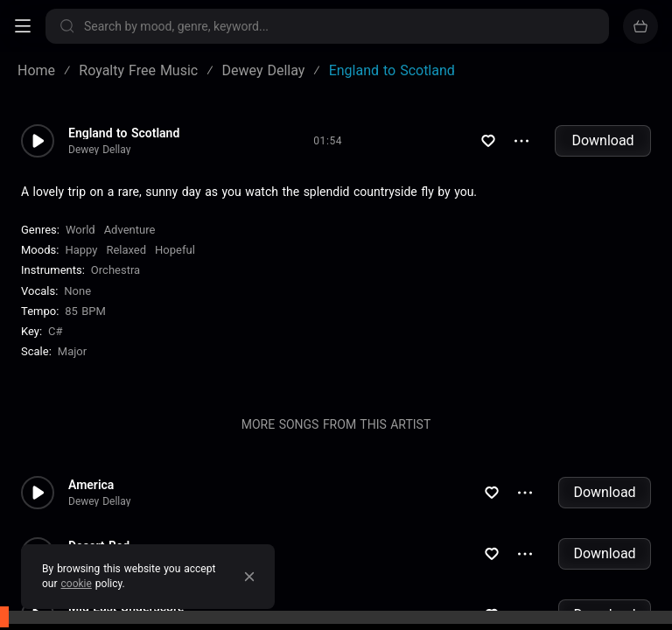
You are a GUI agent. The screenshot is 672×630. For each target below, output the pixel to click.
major (72, 351)
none (77, 291)
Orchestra (115, 270)
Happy (81, 250)
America (91, 485)
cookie (77, 584)
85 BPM (85, 311)
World (80, 230)
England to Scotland (124, 133)
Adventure (130, 230)
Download (602, 140)
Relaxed (126, 250)
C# (55, 331)
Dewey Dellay (99, 150)
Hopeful (175, 250)
